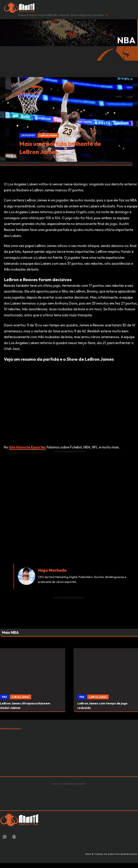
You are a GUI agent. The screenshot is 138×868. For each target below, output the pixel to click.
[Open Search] (107, 15)
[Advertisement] (69, 480)
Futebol (32, 15)
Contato (98, 15)
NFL (56, 15)
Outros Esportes (81, 15)
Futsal (42, 15)
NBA (50, 15)
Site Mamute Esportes (27, 447)
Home (22, 15)
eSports (64, 15)
